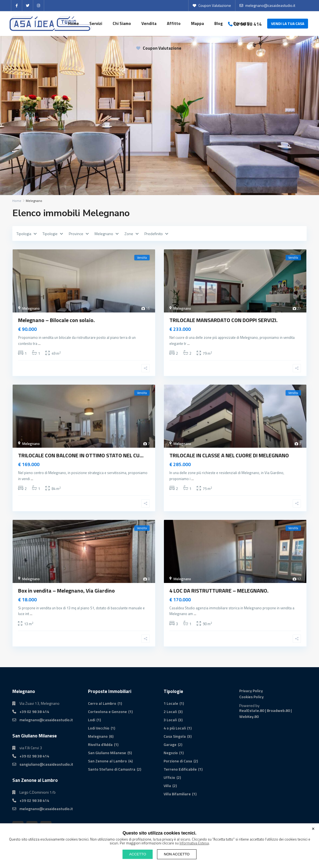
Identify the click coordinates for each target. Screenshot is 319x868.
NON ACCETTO (177, 854)
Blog (219, 23)
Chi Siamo (122, 23)
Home (73, 23)
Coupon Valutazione (159, 48)
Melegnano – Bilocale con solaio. (56, 320)
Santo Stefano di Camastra (112, 769)
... (39, 343)
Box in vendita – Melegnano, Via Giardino (66, 591)
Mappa (197, 23)
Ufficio (169, 777)
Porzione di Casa (178, 761)
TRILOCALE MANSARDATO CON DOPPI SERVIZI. (223, 320)
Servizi (96, 23)
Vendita (149, 23)
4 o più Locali (175, 728)
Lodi (92, 720)
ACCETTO (138, 854)
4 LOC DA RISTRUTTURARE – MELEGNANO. (219, 591)
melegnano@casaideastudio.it (46, 720)
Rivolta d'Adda (100, 744)
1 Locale (171, 703)
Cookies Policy (251, 697)
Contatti (241, 23)
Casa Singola (175, 736)
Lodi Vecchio (99, 728)
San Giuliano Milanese (107, 753)
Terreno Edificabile (180, 769)
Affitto (174, 23)
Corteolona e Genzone (107, 711)
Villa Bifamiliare (177, 794)
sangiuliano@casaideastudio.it (46, 764)
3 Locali (170, 720)
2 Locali (170, 711)
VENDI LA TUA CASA (288, 23)
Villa (167, 786)
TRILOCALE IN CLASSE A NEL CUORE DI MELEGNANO (229, 455)
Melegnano (31, 308)
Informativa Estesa (194, 843)
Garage (170, 744)
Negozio (171, 753)
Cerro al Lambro (102, 703)
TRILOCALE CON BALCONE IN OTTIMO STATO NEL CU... (81, 455)
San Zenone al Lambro (107, 761)
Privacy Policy (251, 691)
